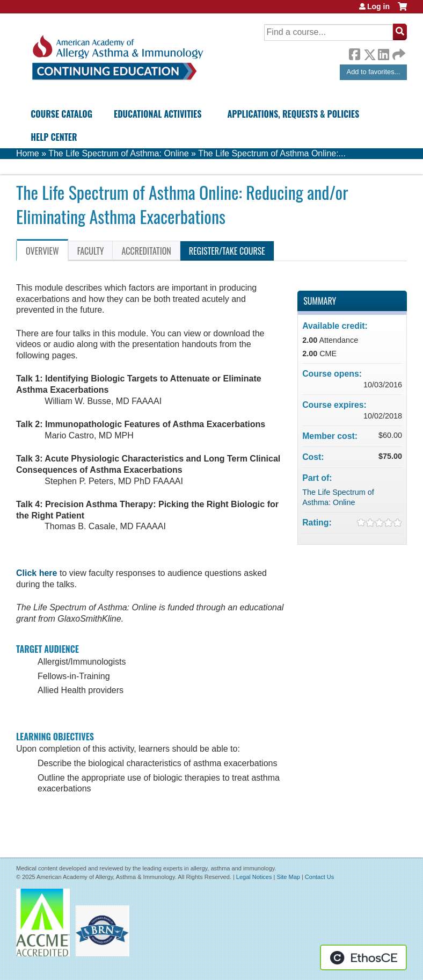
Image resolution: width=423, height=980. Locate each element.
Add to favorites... (374, 72)
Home (28, 153)
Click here (37, 573)
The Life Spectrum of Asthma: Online (118, 153)
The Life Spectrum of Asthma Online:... (272, 153)
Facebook (354, 53)
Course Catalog (61, 114)
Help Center (54, 137)
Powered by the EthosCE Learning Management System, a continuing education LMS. (363, 957)
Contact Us (319, 877)
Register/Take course (227, 251)
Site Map (288, 877)
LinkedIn (383, 53)
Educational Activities (158, 114)
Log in (378, 6)
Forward (398, 52)
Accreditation (146, 251)
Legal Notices (254, 877)
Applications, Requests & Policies (294, 114)
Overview (42, 251)
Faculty (91, 251)
